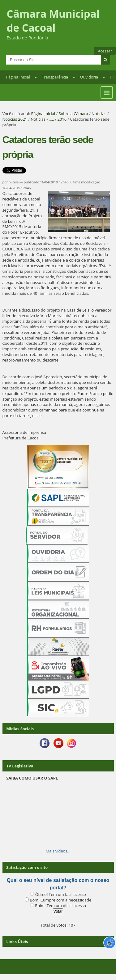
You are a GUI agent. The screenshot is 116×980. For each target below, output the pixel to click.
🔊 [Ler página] (110, 943)
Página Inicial (18, 77)
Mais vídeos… (58, 851)
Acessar (105, 51)
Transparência (55, 77)
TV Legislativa (20, 766)
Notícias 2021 (15, 119)
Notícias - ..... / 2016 (49, 119)
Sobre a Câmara (73, 114)
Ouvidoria (89, 77)
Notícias (99, 114)
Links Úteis (17, 942)
